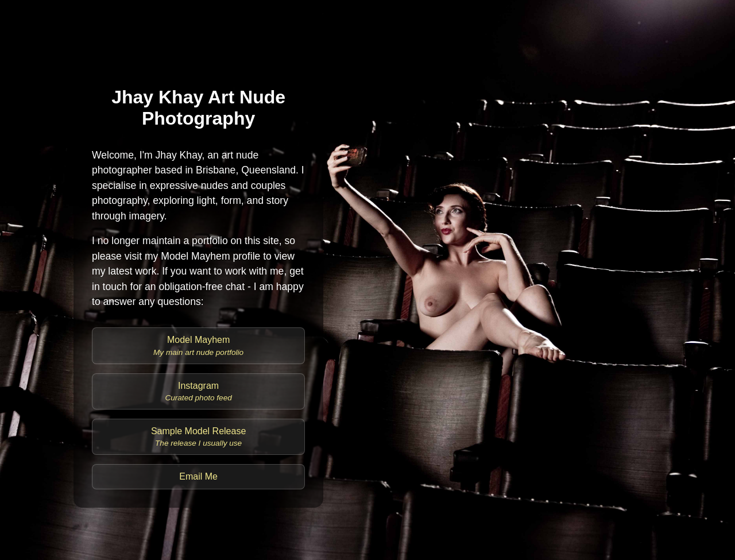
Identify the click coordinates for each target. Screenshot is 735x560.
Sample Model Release (198, 437)
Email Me (198, 476)
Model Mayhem (198, 345)
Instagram (198, 391)
